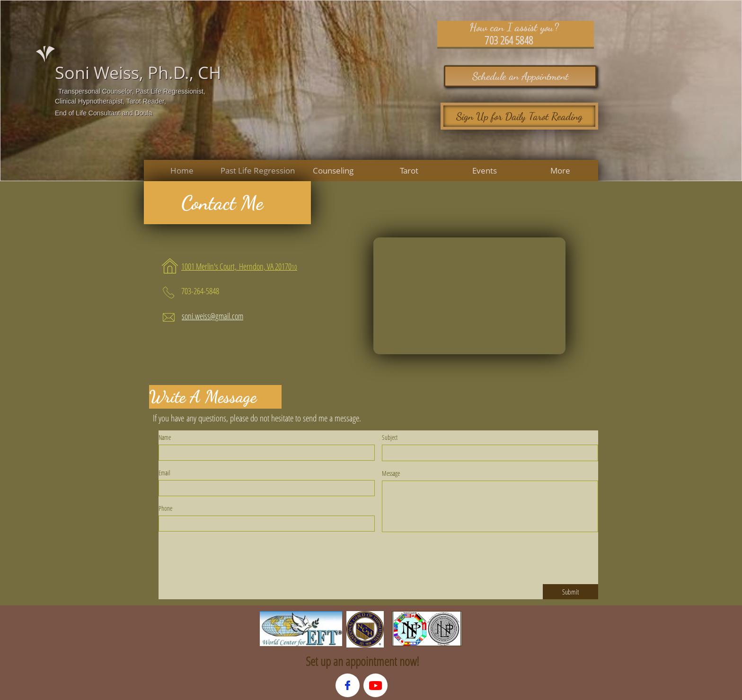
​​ (236, 267)
